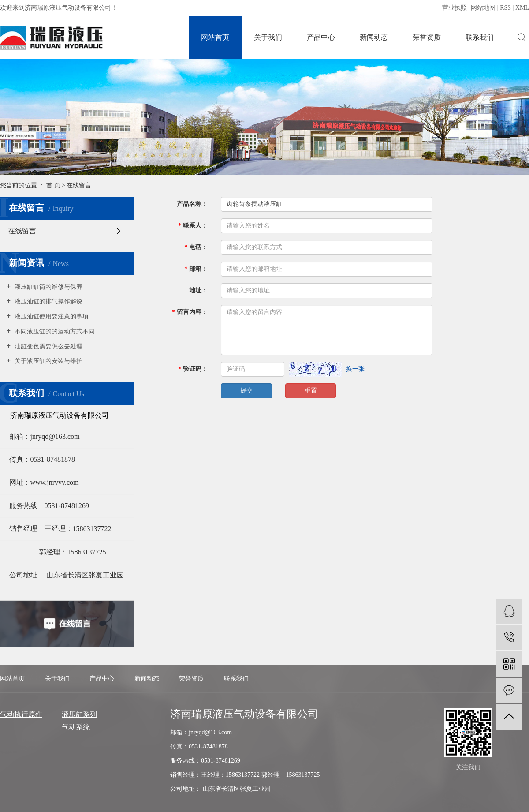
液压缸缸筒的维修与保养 (48, 287)
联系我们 (480, 37)
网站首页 (215, 37)
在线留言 (22, 231)
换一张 (355, 369)
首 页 (53, 185)
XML (522, 8)
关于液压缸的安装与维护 (48, 361)
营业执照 (454, 8)
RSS (505, 8)
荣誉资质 (427, 37)
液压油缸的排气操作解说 (48, 301)
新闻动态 (374, 37)
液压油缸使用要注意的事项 (51, 316)
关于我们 (268, 37)
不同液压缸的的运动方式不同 (54, 331)
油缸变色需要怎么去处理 (48, 346)
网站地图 (483, 8)
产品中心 (321, 37)
